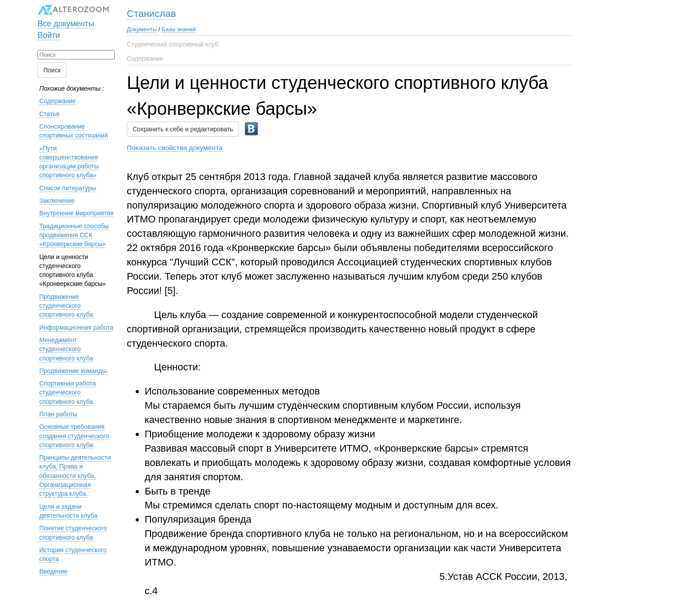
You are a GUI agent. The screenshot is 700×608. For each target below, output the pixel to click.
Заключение (57, 201)
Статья (49, 114)
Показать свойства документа (175, 148)
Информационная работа (76, 327)
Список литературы (68, 188)
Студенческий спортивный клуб (173, 44)
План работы (58, 414)
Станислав (151, 14)
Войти (49, 35)
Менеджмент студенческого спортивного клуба (66, 349)
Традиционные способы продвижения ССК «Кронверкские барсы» (74, 235)
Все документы (66, 24)
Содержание (145, 59)
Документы (142, 29)
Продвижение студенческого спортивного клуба (66, 306)
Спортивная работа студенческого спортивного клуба (68, 392)
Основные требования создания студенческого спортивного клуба (74, 436)
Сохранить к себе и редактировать (183, 129)
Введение (53, 571)
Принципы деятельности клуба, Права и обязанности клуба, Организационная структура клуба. (75, 476)
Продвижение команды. (74, 371)
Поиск (52, 70)
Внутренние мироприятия (77, 213)
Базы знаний (179, 29)
